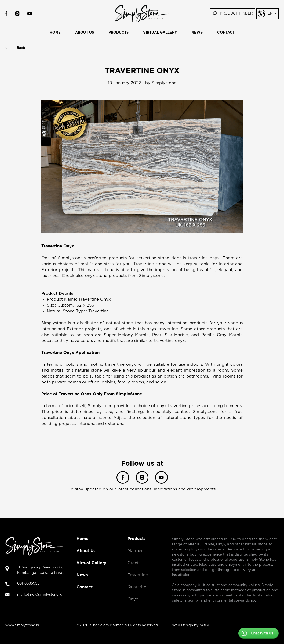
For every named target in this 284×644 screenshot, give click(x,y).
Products (137, 539)
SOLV (205, 625)
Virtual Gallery (91, 563)
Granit (134, 563)
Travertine (138, 575)
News (82, 575)
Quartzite (137, 587)
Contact (85, 587)
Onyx (133, 599)
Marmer (135, 551)
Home (82, 539)
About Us (86, 551)
